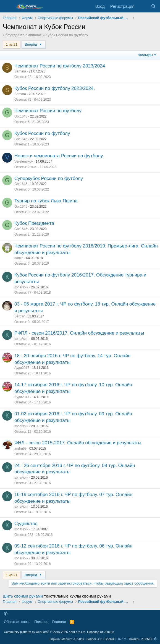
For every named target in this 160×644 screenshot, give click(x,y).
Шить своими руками (23, 596)
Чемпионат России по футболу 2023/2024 (60, 66)
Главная (59, 622)
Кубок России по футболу (42, 133)
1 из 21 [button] (12, 44)
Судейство (26, 524)
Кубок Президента (34, 223)
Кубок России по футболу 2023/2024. (55, 88)
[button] (6, 614)
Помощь (41, 622)
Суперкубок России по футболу (49, 178)
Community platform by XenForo (45, 632)
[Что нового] (142, 6)
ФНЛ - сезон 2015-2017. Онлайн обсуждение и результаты (78, 443)
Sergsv (19, 316)
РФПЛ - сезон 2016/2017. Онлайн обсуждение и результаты (79, 333)
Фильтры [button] (145, 55)
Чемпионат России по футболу (48, 111)
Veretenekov (24, 161)
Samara (20, 71)
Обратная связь (17, 622)
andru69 (20, 449)
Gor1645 (21, 116)
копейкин (21, 287)
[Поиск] (154, 6)
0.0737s (121, 639)
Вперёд (34, 44)
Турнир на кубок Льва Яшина (46, 201)
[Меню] (8, 6)
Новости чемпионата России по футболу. (59, 156)
